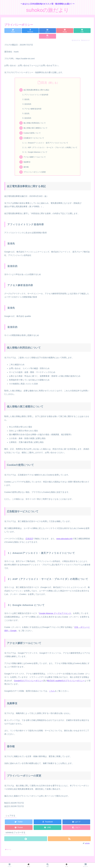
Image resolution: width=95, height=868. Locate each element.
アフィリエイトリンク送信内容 (36, 89)
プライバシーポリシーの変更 (35, 169)
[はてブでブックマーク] (40, 31)
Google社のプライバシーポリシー (29, 678)
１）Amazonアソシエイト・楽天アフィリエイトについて (46, 139)
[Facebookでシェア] (26, 31)
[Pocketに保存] (55, 31)
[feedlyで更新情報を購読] (26, 836)
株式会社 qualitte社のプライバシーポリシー (66, 678)
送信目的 (28, 99)
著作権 (26, 164)
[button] (83, 31)
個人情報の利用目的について (35, 119)
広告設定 (29, 536)
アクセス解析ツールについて (35, 154)
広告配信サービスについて (34, 134)
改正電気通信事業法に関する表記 (36, 84)
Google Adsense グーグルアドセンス (55, 611)
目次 (44, 77)
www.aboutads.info (64, 536)
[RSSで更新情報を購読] (69, 836)
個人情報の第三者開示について (36, 124)
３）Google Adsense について (36, 149)
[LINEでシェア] (69, 31)
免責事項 (27, 159)
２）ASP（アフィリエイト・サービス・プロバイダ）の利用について (51, 144)
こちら (52, 688)
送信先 (27, 94)
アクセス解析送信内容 (33, 104)
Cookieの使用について (32, 129)
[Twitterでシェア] (12, 31)
